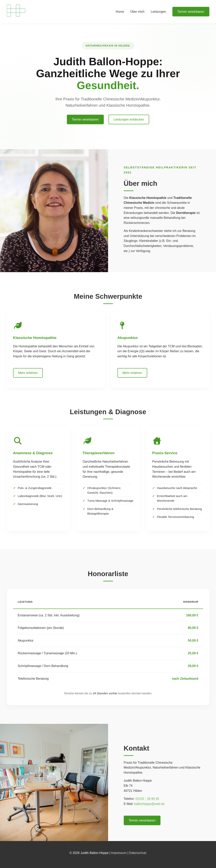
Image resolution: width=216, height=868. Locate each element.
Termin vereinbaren (191, 12)
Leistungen (158, 12)
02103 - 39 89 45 (147, 799)
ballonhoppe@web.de (149, 804)
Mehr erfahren (28, 373)
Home (120, 12)
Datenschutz (138, 853)
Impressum (119, 853)
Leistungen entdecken (129, 119)
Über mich (137, 12)
